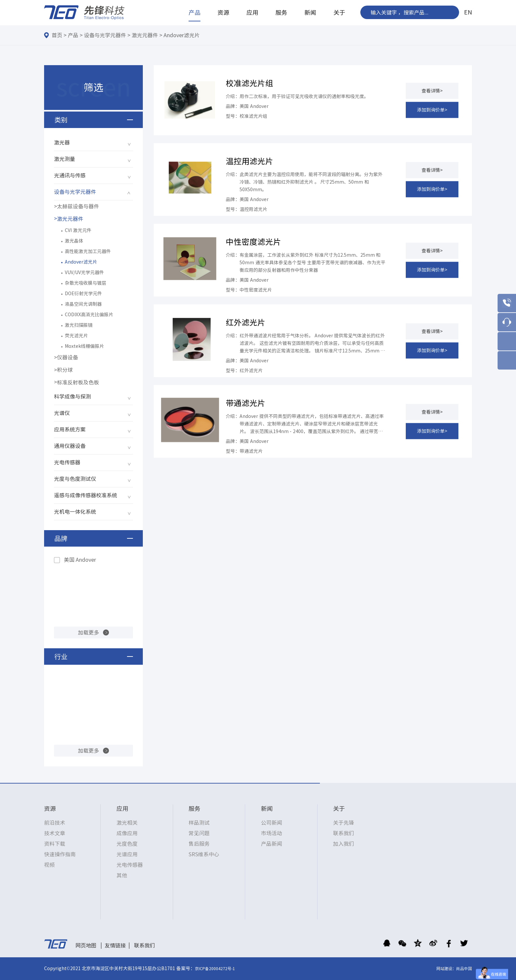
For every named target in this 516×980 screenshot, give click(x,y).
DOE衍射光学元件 (83, 294)
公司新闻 (271, 823)
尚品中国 (464, 968)
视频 (49, 865)
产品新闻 (271, 844)
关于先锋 (344, 823)
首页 (57, 35)
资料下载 (55, 844)
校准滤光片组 (249, 83)
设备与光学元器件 (105, 35)
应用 (252, 13)
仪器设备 (67, 357)
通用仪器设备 (70, 446)
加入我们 (344, 844)
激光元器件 (145, 35)
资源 (223, 13)
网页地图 (86, 945)
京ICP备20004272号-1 (215, 968)
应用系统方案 (70, 429)
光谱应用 (127, 854)
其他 (122, 875)
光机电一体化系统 (75, 512)
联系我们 (344, 833)
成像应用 (127, 833)
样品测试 (199, 823)
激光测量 (64, 159)
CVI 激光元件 (78, 230)
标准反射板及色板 (78, 382)
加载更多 (89, 632)
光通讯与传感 (70, 175)
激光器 (62, 142)
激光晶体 (74, 241)
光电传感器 (67, 462)
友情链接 (115, 945)
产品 (194, 13)
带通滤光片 (245, 403)
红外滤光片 (245, 322)
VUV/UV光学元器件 (84, 272)
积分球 (65, 370)
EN (468, 12)
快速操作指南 (60, 854)
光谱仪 (62, 413)
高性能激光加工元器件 (88, 251)
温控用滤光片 (249, 161)
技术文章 (55, 833)
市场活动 (271, 833)
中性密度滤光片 (253, 242)
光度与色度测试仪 (75, 479)
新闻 (310, 13)
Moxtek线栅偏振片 (84, 346)
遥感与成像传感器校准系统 (86, 495)
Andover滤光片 (182, 35)
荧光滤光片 (76, 336)
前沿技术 (55, 823)
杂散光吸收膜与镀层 (86, 283)
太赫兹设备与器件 (78, 206)
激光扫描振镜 (79, 325)
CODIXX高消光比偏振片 (89, 315)
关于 (339, 13)
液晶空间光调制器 (83, 304)
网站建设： (446, 968)
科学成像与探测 (72, 397)
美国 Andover (80, 560)
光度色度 (127, 844)
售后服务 (199, 844)
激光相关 (127, 823)
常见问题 (199, 833)
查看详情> (432, 90)
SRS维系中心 (204, 854)
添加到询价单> (432, 110)
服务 (281, 13)
